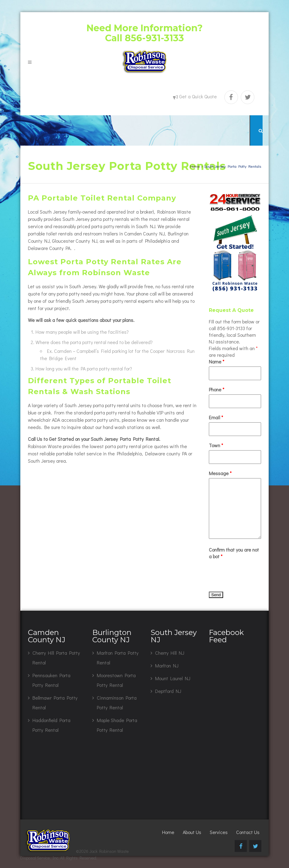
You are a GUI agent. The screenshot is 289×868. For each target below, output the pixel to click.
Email (216, 417)
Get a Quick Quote (198, 96)
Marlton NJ (167, 665)
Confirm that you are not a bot (234, 553)
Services (219, 832)
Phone (217, 389)
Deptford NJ (168, 691)
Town (216, 445)
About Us (192, 832)
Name (217, 361)
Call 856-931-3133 (144, 38)
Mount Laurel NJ (173, 678)
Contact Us (248, 832)
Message (220, 473)
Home (195, 166)
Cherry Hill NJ (170, 653)
